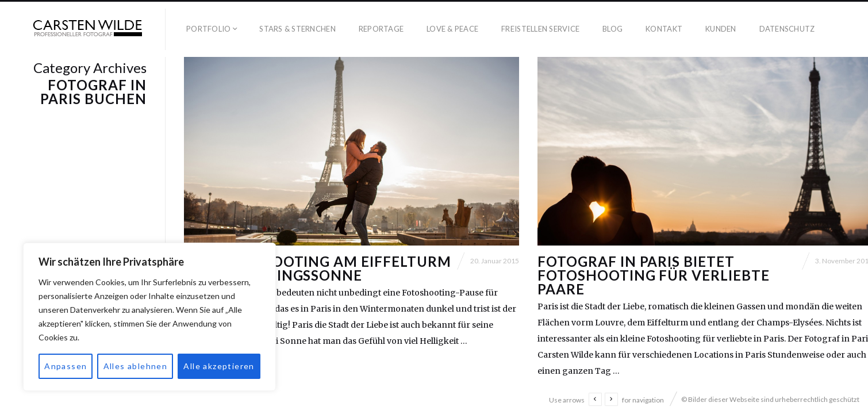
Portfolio (208, 29)
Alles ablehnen (136, 366)
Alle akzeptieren (219, 366)
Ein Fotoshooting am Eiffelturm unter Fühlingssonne (318, 268)
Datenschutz (787, 29)
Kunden (721, 29)
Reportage (381, 29)
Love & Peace (452, 29)
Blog (612, 29)
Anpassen (66, 366)
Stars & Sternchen (297, 29)
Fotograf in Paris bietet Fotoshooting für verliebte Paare (654, 275)
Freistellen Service (540, 29)
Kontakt (664, 29)
